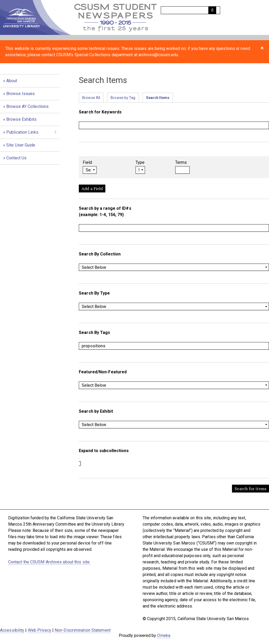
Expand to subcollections (104, 451)
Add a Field (92, 189)
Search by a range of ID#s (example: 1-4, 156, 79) (105, 211)
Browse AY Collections (27, 106)
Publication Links (22, 132)
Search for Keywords (100, 112)
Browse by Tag (123, 98)
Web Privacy (40, 630)
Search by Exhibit (96, 411)
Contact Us (16, 158)
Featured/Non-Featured (103, 372)
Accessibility (12, 630)
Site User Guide (21, 145)
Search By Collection (100, 254)
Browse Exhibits (22, 119)
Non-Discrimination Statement (83, 630)
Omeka (164, 635)
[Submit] (212, 10)
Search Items (158, 98)
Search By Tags (94, 333)
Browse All (91, 98)
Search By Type (94, 293)
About (12, 81)
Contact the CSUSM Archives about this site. (49, 562)
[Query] (190, 10)
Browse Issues (20, 94)
